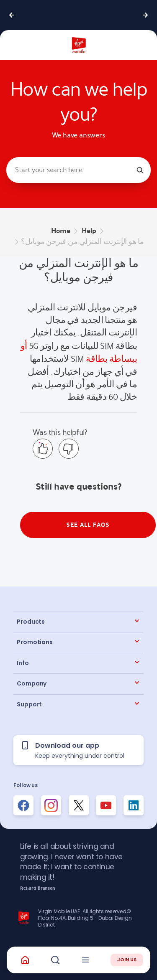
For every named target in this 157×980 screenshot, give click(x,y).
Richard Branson (38, 889)
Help (89, 231)
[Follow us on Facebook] (23, 805)
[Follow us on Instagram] (51, 805)
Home (61, 231)
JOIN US (127, 960)
